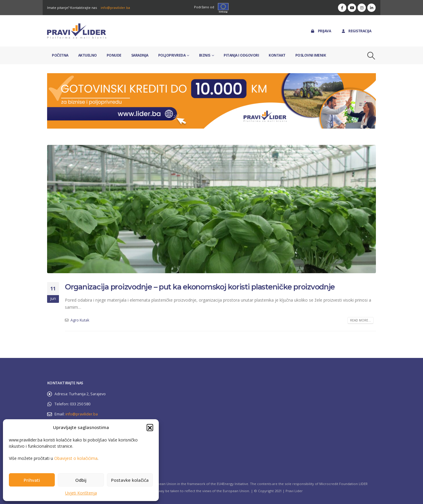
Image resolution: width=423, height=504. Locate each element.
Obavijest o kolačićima (76, 458)
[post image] (211, 209)
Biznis (205, 55)
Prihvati (32, 480)
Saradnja (140, 55)
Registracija (356, 31)
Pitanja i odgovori (241, 55)
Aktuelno (88, 55)
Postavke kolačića (130, 480)
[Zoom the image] (211, 77)
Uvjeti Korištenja (81, 493)
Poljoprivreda (172, 55)
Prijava (321, 31)
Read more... (360, 320)
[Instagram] (362, 8)
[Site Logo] (77, 31)
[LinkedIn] (371, 8)
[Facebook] (342, 8)
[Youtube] (352, 8)
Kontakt (277, 55)
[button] (150, 427)
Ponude (114, 55)
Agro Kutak (80, 320)
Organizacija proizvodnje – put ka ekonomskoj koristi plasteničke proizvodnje (200, 287)
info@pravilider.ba (115, 8)
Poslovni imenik (311, 55)
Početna (60, 55)
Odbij (81, 480)
